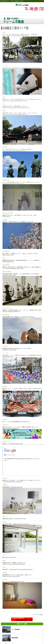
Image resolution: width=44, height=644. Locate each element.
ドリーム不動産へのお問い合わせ (22, 619)
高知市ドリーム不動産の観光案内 (22, 5)
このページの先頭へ (39, 615)
